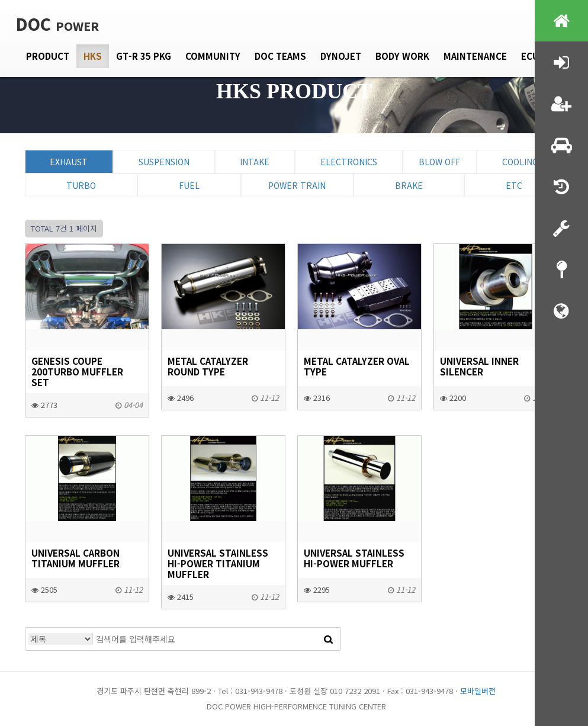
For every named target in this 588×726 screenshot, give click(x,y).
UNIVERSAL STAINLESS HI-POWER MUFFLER (354, 558)
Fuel (189, 185)
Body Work (402, 56)
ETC (514, 185)
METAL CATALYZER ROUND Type (208, 366)
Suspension (164, 162)
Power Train (297, 185)
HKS (93, 56)
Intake (255, 162)
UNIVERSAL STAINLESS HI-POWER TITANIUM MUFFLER (218, 563)
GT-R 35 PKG (144, 56)
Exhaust (69, 162)
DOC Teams (280, 56)
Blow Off (439, 162)
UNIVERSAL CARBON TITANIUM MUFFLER (75, 558)
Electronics (349, 162)
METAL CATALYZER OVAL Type (357, 366)
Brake (409, 185)
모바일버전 (478, 691)
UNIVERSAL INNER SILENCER (479, 366)
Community (213, 56)
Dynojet (341, 56)
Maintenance (475, 56)
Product (48, 56)
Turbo (81, 185)
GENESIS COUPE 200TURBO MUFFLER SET (77, 371)
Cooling (520, 162)
